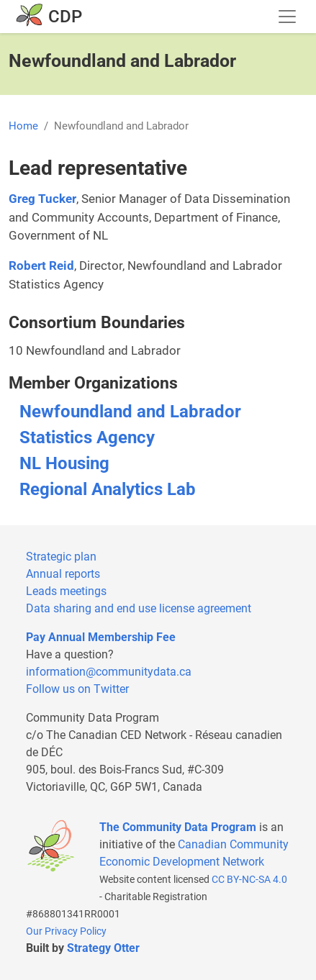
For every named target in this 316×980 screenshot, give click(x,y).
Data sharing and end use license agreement (139, 608)
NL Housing (64, 463)
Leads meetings (66, 591)
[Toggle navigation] (287, 17)
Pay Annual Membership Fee (101, 637)
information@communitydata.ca (109, 672)
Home (23, 126)
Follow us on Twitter (77, 689)
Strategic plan (61, 557)
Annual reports (63, 574)
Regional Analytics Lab (108, 489)
